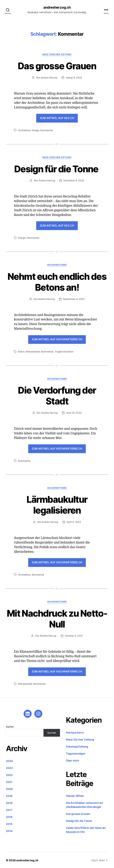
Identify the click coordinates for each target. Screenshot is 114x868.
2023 (9, 767)
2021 (9, 781)
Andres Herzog (49, 78)
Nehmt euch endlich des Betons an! (57, 282)
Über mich (73, 760)
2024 (9, 760)
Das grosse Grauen (57, 66)
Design (35, 130)
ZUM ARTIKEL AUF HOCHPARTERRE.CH (57, 562)
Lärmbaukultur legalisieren (57, 504)
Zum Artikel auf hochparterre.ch (57, 339)
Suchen (10, 726)
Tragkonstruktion (64, 351)
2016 (9, 816)
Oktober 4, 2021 (74, 635)
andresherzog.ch (57, 7)
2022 (9, 774)
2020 (9, 788)
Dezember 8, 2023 (74, 181)
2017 (9, 809)
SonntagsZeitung (77, 746)
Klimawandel (33, 351)
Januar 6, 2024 (74, 78)
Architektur (24, 130)
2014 (9, 830)
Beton (21, 351)
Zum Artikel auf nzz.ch (57, 118)
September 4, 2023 (74, 299)
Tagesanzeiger (76, 753)
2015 (9, 823)
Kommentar (47, 130)
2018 (9, 802)
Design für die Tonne (57, 169)
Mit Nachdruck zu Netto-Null (57, 618)
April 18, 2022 (74, 412)
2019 (9, 795)
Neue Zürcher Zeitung (57, 55)
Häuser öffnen (75, 795)
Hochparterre (57, 265)
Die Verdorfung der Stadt (57, 395)
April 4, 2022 (74, 521)
